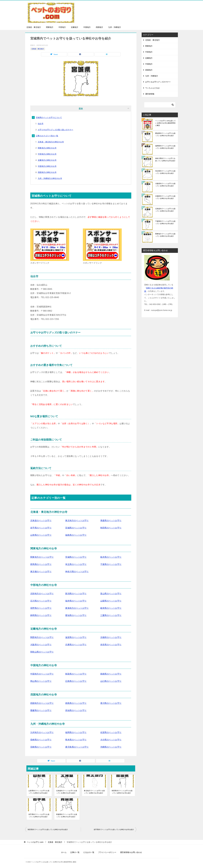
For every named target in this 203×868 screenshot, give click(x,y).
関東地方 (50, 27)
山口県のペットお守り (111, 681)
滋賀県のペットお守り (76, 637)
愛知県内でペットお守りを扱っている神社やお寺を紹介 (165, 134)
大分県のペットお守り (111, 740)
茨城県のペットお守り (76, 557)
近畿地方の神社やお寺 (47, 160)
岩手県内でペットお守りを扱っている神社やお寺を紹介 (39, 816)
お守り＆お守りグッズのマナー (158, 82)
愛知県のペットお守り (76, 615)
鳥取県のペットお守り (76, 674)
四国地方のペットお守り (42, 703)
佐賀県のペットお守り (111, 732)
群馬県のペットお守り (41, 564)
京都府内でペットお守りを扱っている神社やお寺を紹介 (165, 197)
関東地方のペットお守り (42, 557)
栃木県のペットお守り (111, 557)
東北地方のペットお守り (77, 521)
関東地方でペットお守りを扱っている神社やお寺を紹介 (165, 235)
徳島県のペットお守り (76, 703)
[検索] (160, 105)
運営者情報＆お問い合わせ (131, 852)
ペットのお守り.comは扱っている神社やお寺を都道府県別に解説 (165, 123)
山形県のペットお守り (41, 535)
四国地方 (99, 27)
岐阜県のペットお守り (111, 608)
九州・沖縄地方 (115, 27)
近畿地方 (75, 27)
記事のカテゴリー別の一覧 (47, 136)
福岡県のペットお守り (76, 732)
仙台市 (41, 124)
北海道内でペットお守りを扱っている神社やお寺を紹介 (67, 792)
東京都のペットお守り (41, 572)
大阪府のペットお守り (41, 645)
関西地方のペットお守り (42, 637)
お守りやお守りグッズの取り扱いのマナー (56, 130)
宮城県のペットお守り (76, 528)
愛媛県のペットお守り (41, 710)
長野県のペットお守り (41, 608)
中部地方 (62, 27)
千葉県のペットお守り (111, 564)
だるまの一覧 (89, 852)
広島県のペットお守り (76, 681)
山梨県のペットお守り (111, 601)
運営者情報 (150, 94)
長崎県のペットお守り (41, 740)
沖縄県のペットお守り (111, 747)
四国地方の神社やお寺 (47, 172)
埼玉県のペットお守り (76, 564)
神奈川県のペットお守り (77, 572)
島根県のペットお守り (111, 674)
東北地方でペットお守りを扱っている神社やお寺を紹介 (94, 792)
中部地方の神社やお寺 (47, 154)
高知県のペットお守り (76, 710)
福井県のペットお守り (76, 601)
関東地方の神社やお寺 (47, 148)
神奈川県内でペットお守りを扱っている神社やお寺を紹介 (165, 160)
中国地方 (87, 27)
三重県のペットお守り (111, 615)
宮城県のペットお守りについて (49, 117)
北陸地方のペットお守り (42, 594)
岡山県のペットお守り (41, 681)
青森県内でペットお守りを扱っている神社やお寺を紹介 (67, 816)
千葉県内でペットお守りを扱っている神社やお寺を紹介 (165, 222)
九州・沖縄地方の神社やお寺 (50, 178)
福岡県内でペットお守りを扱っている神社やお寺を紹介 (165, 147)
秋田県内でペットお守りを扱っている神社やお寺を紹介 (122, 792)
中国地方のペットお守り (42, 674)
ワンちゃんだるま (153, 88)
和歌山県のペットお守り (42, 652)
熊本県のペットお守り (76, 740)
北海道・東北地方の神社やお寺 (51, 142)
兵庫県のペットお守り (76, 645)
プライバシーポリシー (107, 852)
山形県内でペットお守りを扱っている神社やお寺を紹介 (39, 792)
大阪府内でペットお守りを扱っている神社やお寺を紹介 (165, 185)
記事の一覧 (75, 852)
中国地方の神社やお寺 (47, 166)
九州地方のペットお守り (42, 732)
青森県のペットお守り (111, 521)
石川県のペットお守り (41, 601)
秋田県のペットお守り (111, 528)
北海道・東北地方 (34, 27)
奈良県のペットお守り (111, 645)
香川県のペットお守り (111, 703)
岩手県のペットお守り (41, 528)
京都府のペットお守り (111, 637)
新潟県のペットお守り (76, 594)
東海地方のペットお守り (77, 608)
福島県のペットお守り (76, 535)
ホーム (64, 852)
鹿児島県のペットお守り (77, 747)
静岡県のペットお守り (41, 615)
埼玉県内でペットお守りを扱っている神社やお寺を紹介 (165, 172)
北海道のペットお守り (41, 521)
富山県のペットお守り (111, 594)
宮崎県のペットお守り (41, 747)
